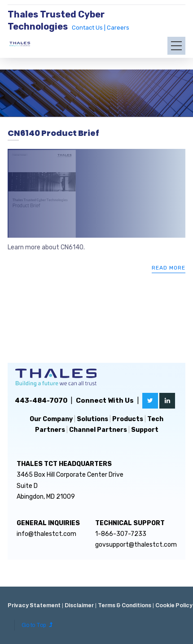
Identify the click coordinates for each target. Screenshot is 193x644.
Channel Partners (98, 430)
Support (145, 430)
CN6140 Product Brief (53, 133)
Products (128, 419)
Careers (118, 28)
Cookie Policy (174, 605)
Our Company (51, 419)
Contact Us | (89, 28)
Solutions (92, 419)
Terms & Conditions (125, 605)
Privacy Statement (34, 605)
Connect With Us (105, 400)
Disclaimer (79, 605)
